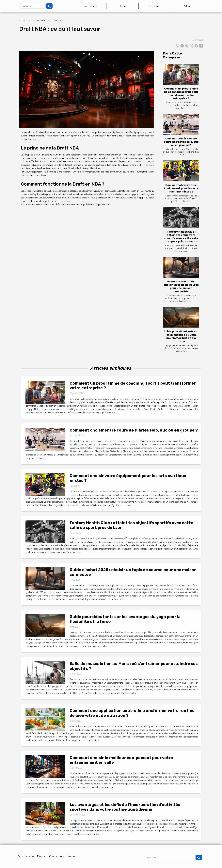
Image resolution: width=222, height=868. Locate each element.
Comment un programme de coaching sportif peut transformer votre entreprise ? (181, 93)
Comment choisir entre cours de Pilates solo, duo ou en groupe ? (181, 142)
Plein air (122, 6)
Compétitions (155, 6)
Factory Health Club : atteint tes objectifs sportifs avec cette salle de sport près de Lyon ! (181, 237)
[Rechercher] (33, 6)
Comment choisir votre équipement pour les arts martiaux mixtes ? (181, 188)
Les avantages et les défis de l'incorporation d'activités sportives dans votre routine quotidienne (125, 807)
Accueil (22, 20)
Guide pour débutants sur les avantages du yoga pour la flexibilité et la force (181, 336)
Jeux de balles (90, 6)
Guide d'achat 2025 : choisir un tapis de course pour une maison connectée (181, 286)
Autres (187, 6)
